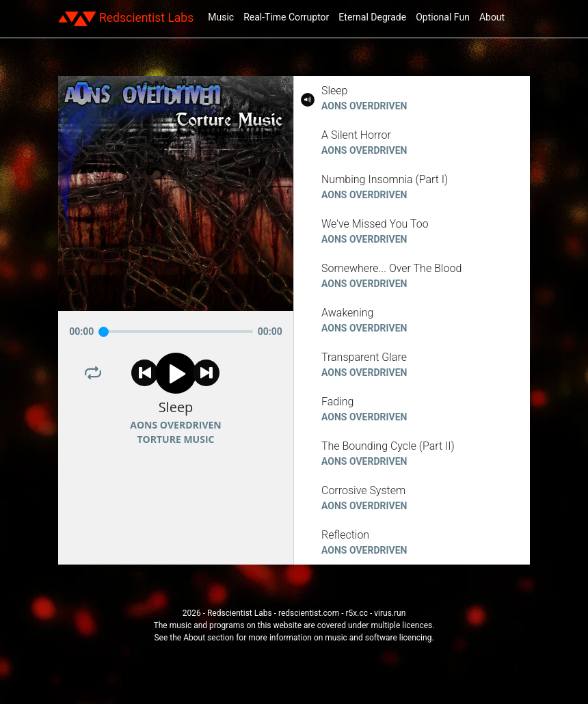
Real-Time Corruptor (286, 17)
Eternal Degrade (372, 17)
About (492, 17)
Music (221, 17)
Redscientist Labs (126, 18)
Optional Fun (443, 17)
